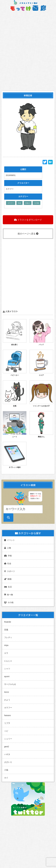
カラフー (11, 203)
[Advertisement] (28, 266)
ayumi (7, 676)
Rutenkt (8, 622)
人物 (8, 548)
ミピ (6, 731)
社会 (19, 203)
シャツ (7, 669)
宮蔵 (6, 630)
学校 (8, 556)
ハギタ (7, 754)
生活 (8, 587)
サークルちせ (10, 684)
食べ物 (9, 595)
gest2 (7, 747)
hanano (7, 715)
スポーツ (10, 571)
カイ (6, 778)
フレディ (8, 637)
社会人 (28, 203)
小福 (6, 770)
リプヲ (7, 723)
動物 (8, 579)
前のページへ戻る (28, 234)
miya (6, 645)
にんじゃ (8, 661)
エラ (6, 653)
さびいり (8, 762)
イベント (10, 540)
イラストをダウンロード (28, 220)
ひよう (7, 700)
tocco (7, 692)
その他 (36, 203)
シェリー (8, 739)
